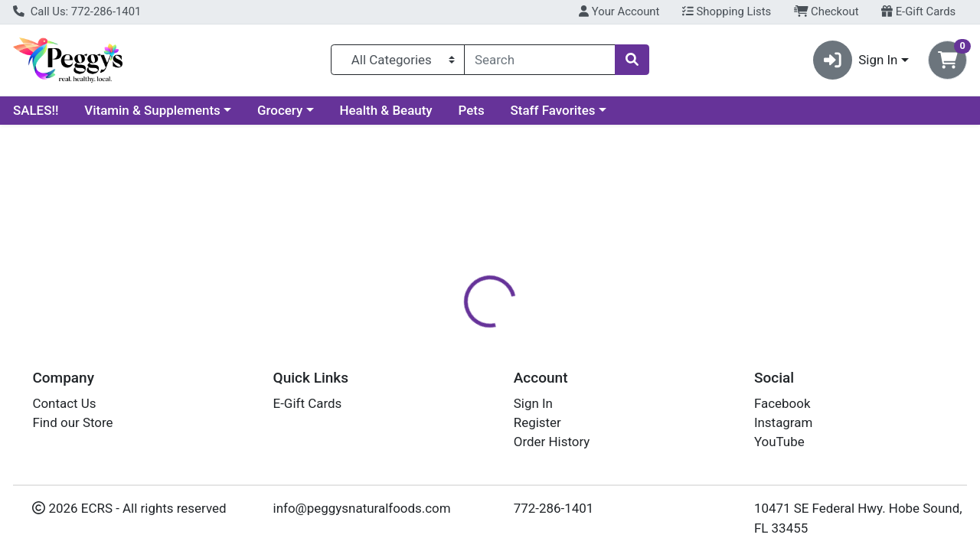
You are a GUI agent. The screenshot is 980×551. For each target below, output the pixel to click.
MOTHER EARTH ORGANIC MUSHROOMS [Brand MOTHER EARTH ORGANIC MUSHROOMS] (678, 429)
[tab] (451, 332)
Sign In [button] (856, 60)
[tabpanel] (694, 435)
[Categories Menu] (398, 60)
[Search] (540, 60)
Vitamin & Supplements (152, 110)
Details (451, 333)
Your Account (619, 11)
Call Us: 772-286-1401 (77, 11)
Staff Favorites (553, 110)
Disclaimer (523, 333)
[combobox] (540, 60)
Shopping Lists (727, 11)
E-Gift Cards (918, 11)
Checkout (826, 11)
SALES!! (36, 110)
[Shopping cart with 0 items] (947, 60)
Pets (472, 110)
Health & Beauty (386, 110)
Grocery (280, 110)
